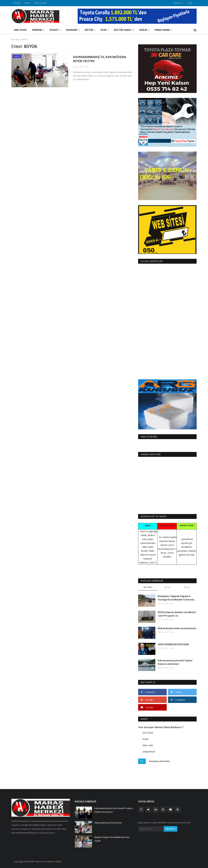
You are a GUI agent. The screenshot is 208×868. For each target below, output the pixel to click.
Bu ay (167, 587)
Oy (142, 761)
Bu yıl (187, 587)
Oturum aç (178, 3)
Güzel (145, 739)
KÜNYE (27, 3)
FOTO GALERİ (40, 3)
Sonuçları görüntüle (159, 761)
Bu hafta (148, 587)
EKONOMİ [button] (73, 30)
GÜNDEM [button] (38, 30)
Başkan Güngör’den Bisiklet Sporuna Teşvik (112, 839)
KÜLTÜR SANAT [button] (124, 30)
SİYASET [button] (55, 30)
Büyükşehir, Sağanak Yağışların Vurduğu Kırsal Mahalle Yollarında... (177, 598)
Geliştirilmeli (149, 752)
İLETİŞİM (17, 3)
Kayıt (190, 3)
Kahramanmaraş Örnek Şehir (108, 823)
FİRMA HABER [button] (163, 30)
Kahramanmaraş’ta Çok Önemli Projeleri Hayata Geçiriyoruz (114, 810)
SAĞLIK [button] (144, 30)
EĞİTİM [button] (90, 30)
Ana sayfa (20, 30)
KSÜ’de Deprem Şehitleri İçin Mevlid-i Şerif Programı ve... (177, 614)
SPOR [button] (105, 30)
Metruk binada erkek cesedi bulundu (177, 628)
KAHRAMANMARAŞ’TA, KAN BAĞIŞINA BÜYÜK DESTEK (97, 60)
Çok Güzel (148, 733)
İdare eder (148, 745)
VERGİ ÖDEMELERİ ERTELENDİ (173, 644)
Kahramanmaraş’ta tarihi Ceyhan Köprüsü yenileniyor (175, 662)
